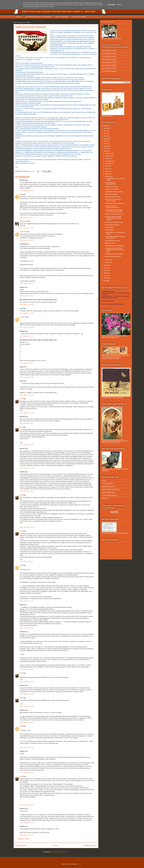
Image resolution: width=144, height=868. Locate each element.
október (108, 159)
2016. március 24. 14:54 (27, 823)
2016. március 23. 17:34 (27, 413)
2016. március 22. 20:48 (27, 327)
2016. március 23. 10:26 (27, 377)
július (107, 166)
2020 (105, 141)
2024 (105, 131)
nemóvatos (23, 232)
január (107, 262)
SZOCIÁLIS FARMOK (111, 194)
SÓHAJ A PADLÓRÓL (62, 17)
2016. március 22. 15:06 (27, 313)
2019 (105, 144)
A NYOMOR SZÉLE (107, 484)
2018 (105, 146)
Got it (119, 5)
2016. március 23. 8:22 (26, 363)
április (107, 174)
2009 (105, 281)
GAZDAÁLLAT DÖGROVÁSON (114, 222)
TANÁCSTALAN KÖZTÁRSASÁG (115, 203)
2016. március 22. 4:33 (26, 228)
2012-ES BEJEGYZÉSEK (109, 60)
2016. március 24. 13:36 (27, 706)
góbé (21, 194)
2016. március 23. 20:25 (27, 445)
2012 (105, 273)
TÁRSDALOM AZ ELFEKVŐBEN (114, 246)
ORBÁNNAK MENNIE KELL (113, 256)
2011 (105, 276)
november (108, 156)
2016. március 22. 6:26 (26, 240)
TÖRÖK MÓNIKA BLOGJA (109, 495)
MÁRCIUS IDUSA (110, 243)
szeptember (109, 161)
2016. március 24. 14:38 (27, 772)
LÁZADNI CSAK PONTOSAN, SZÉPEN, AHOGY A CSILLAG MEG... (114, 250)
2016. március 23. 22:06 (27, 468)
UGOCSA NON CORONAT (113, 197)
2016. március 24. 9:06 (26, 669)
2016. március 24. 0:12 (26, 561)
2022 (105, 136)
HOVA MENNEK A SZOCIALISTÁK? (111, 183)
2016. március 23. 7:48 (26, 336)
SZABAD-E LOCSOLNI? (112, 189)
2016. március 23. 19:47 (27, 423)
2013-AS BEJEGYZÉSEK (109, 62)
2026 (105, 126)
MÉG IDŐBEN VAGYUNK (112, 241)
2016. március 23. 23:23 (27, 491)
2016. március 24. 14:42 (27, 805)
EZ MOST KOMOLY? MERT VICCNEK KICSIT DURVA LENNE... (113, 218)
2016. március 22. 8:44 (26, 296)
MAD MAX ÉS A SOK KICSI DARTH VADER (113, 200)
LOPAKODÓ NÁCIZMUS (112, 225)
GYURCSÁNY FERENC (79, 17)
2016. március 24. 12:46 (27, 682)
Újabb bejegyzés (21, 845)
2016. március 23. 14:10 (27, 395)
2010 (105, 278)
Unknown (23, 317)
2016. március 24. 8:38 (26, 628)
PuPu (21, 399)
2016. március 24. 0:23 (26, 601)
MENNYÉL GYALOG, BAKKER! (114, 254)
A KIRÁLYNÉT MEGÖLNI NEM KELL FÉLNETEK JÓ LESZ (114, 211)
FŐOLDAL (19, 17)
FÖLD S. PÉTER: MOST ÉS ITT (111, 489)
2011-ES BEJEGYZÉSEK (109, 57)
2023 (105, 134)
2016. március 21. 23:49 (27, 191)
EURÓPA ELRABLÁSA (112, 187)
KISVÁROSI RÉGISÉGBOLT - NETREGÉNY (39, 17)
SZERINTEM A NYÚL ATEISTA (114, 192)
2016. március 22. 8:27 (26, 284)
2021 (105, 139)
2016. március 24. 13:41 (27, 722)
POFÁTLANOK (109, 230)
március (108, 176)
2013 (105, 270)
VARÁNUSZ (105, 498)
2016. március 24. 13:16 (27, 694)
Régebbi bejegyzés (90, 845)
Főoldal (55, 845)
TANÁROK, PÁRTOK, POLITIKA (114, 214)
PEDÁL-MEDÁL (109, 227)
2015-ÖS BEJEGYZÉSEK (109, 68)
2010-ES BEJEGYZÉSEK (109, 54)
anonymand (23, 221)
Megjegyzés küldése (24, 839)
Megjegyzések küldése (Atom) (60, 852)
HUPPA (104, 481)
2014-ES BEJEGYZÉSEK (109, 65)
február (108, 260)
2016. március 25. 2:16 (26, 835)
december (108, 153)
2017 (105, 149)
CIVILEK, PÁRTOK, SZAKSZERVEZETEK (112, 207)
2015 (105, 265)
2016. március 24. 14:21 (27, 747)
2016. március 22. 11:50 (27, 305)
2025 (105, 128)
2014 (105, 268)
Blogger (80, 864)
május (107, 171)
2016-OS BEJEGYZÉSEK (109, 71)
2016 (105, 151)
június (107, 169)
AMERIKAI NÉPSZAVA (108, 487)
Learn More (111, 5)
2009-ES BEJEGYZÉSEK (109, 51)
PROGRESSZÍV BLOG (108, 492)
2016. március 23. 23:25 (27, 527)
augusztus (108, 164)
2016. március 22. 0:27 (26, 217)
